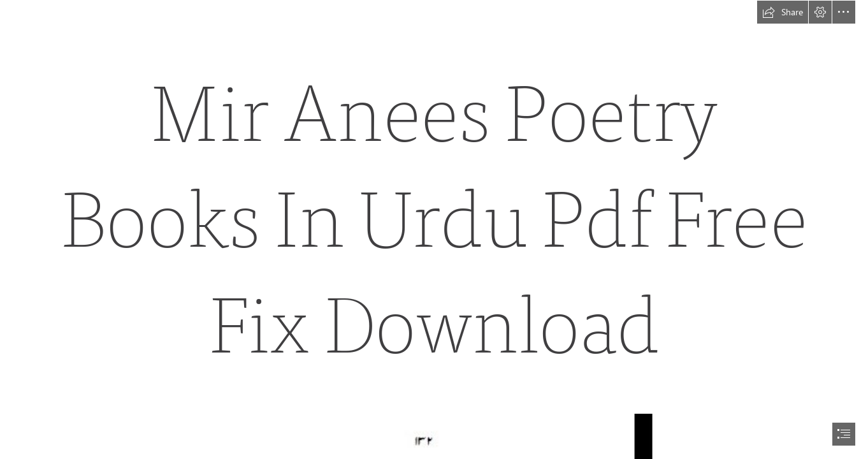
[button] (783, 12)
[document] (434, 229)
